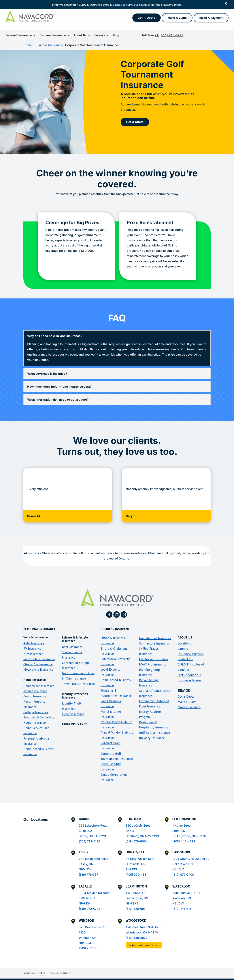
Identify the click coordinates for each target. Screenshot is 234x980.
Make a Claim (187, 696)
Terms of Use (180, 978)
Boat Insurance (72, 641)
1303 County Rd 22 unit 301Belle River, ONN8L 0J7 (191, 858)
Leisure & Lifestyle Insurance (75, 634)
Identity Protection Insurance (75, 690)
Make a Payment (189, 702)
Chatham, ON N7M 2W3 (142, 830)
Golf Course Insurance (154, 727)
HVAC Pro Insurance (153, 659)
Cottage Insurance (36, 707)
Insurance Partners (191, 648)
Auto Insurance (34, 638)
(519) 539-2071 (136, 932)
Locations (184, 638)
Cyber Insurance (73, 708)
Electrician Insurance (154, 654)
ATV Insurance (33, 648)
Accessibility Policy (158, 978)
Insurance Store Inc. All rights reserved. (36, 978)
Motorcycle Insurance (38, 664)
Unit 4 (130, 825)
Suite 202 (85, 825)
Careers (102, 35)
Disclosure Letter (134, 978)
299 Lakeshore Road (93, 820)
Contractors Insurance (154, 638)
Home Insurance (35, 674)
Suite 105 (179, 825)
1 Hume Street (182, 820)
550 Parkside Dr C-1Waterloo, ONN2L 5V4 (186, 893)
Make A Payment (211, 18)
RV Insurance (32, 643)
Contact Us (185, 654)
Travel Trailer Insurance (78, 678)
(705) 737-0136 (89, 836)
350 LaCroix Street (138, 820)
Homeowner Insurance (39, 680)
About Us (82, 35)
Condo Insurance (35, 691)
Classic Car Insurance (38, 659)
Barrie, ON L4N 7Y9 (92, 830)
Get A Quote (147, 18)
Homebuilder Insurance (155, 633)
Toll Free (162, 35)
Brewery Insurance (152, 732)
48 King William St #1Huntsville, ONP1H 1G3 (140, 858)
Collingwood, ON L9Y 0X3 (190, 830)
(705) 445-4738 (184, 836)
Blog (116, 35)
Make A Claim (177, 18)
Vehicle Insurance (36, 632)
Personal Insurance (21, 35)
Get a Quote (186, 691)
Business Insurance (55, 35)
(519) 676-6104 (136, 836)
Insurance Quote (60, 967)
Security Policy (200, 978)
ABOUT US (185, 632)
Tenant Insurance (35, 685)
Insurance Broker (34, 967)
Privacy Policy (219, 978)
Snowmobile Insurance (39, 654)
